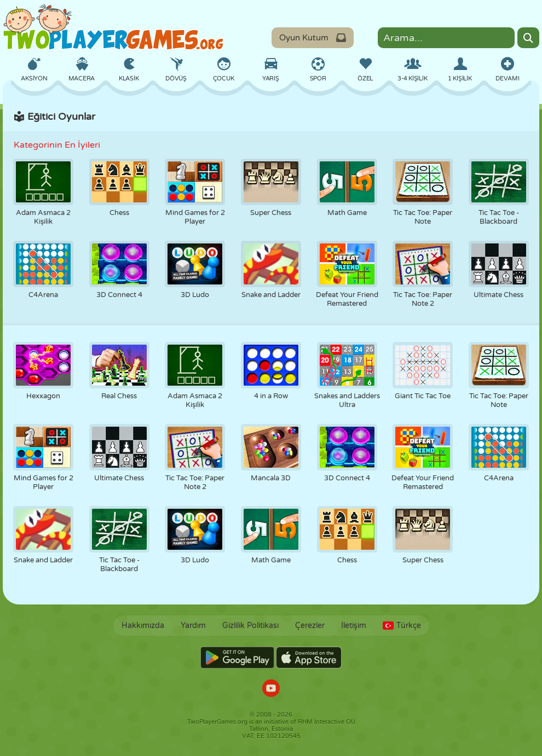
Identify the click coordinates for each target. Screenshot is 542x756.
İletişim (354, 626)
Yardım (193, 626)
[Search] (528, 38)
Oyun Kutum (313, 38)
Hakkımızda (143, 626)
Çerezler (310, 626)
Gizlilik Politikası (250, 626)
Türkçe (402, 626)
